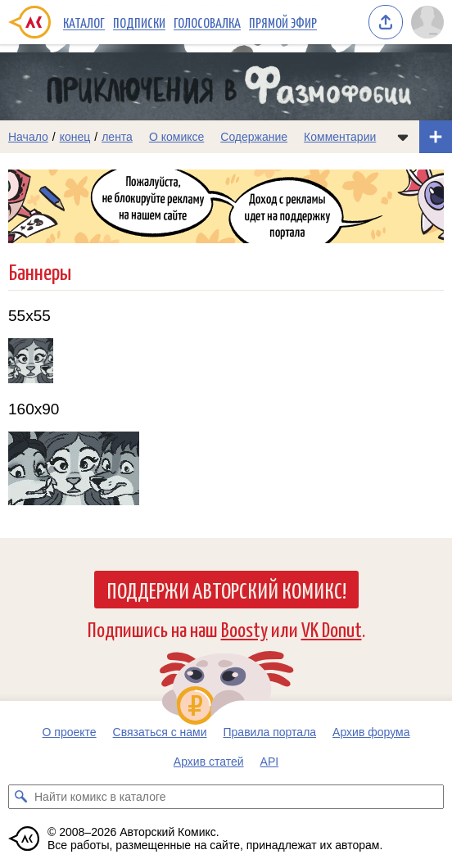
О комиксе (176, 137)
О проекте (70, 732)
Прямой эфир (283, 22)
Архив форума (371, 732)
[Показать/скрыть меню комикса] (403, 137)
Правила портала (270, 732)
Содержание (254, 137)
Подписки (139, 22)
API (270, 762)
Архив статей (209, 762)
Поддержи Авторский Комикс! (226, 590)
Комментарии (340, 137)
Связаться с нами (160, 732)
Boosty (244, 628)
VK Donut (332, 628)
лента (117, 137)
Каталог (84, 22)
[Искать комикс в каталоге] (20, 797)
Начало (28, 137)
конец (75, 137)
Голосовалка (207, 22)
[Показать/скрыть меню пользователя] (427, 22)
